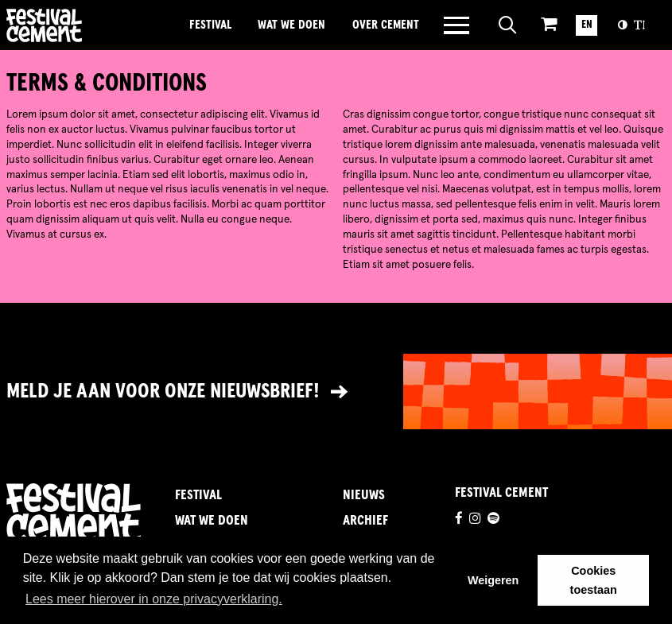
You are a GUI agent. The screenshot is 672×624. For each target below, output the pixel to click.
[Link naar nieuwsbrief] (336, 391)
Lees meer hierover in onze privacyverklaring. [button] (154, 599)
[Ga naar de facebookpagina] (459, 521)
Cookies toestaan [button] (594, 580)
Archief (365, 521)
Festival (210, 25)
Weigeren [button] (493, 580)
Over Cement (386, 25)
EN (587, 25)
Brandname (90, 25)
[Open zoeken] (508, 25)
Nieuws (364, 496)
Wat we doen (291, 25)
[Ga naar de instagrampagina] (475, 521)
